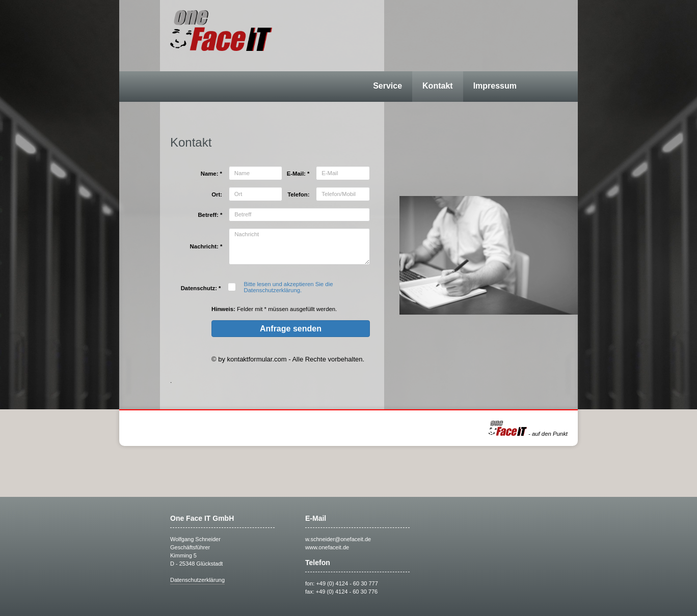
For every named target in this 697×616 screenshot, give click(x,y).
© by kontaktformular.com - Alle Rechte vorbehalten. (288, 359)
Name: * (211, 174)
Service (387, 86)
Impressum (495, 86)
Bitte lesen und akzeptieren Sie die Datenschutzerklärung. (289, 287)
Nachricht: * (206, 246)
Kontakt (438, 86)
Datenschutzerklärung (197, 580)
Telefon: (298, 194)
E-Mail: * (298, 174)
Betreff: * (210, 215)
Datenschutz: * (201, 288)
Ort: (217, 194)
